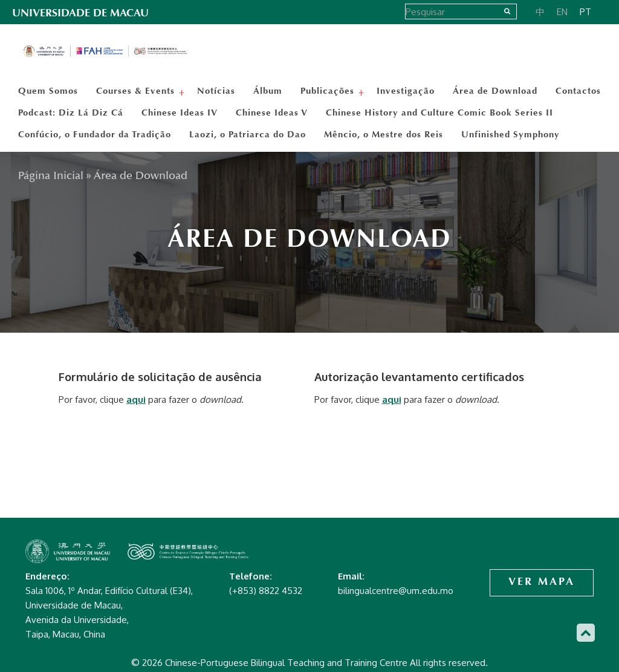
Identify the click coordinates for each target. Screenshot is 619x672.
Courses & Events (137, 91)
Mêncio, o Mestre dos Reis (384, 134)
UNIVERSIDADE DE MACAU (80, 13)
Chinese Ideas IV (180, 113)
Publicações (329, 91)
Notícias (216, 91)
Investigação (406, 91)
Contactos (578, 91)
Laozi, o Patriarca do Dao (248, 134)
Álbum (268, 91)
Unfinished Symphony (510, 134)
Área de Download (495, 91)
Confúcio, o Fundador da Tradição (95, 134)
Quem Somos (48, 91)
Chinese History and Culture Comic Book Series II (439, 113)
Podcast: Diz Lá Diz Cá (71, 113)
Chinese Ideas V (272, 113)
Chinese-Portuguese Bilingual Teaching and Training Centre (106, 51)
